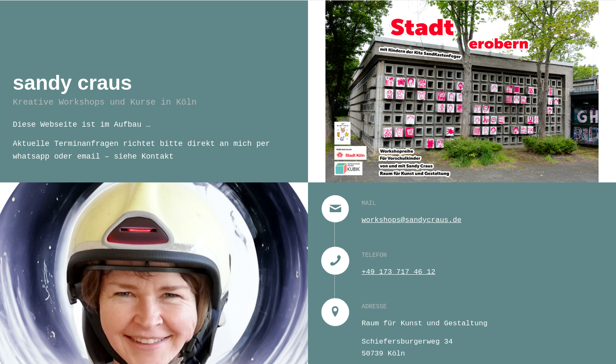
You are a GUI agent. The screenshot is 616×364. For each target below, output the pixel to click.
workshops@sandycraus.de (412, 220)
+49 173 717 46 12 (398, 272)
